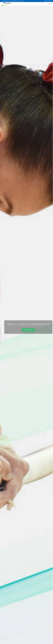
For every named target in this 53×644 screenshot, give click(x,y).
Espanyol (50, 1)
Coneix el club (28, 330)
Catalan (46, 1)
